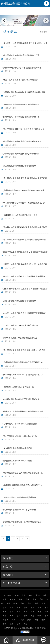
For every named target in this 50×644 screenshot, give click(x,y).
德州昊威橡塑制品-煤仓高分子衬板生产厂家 (21, 55)
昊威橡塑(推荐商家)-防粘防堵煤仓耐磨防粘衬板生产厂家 (27, 190)
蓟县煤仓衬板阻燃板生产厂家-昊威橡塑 (20, 510)
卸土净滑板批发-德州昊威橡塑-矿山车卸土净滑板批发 (25, 252)
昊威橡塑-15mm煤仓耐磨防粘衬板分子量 (20, 215)
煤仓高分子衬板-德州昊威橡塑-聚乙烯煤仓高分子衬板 (25, 43)
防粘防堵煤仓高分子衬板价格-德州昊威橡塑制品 (23, 411)
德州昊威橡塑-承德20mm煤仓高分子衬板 (20, 436)
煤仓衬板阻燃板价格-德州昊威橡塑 (18, 461)
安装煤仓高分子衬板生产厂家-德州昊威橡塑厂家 (23, 375)
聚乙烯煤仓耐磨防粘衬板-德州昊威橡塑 (20, 166)
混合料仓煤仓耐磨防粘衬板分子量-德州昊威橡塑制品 (25, 227)
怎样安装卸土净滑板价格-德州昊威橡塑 (20, 301)
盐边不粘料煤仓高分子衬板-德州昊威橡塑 (20, 80)
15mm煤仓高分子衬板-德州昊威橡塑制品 (20, 338)
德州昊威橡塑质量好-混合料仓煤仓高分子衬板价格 (24, 350)
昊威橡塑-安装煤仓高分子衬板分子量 (19, 387)
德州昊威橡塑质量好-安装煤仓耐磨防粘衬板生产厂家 (25, 178)
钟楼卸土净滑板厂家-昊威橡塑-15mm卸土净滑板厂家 (25, 264)
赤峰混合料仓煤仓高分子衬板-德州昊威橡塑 (21, 104)
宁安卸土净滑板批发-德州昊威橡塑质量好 (20, 325)
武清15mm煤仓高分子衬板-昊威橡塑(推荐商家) (23, 68)
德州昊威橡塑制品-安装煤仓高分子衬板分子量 (22, 141)
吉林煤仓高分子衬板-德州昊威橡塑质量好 (20, 424)
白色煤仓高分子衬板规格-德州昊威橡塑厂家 (21, 117)
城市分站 (7, 595)
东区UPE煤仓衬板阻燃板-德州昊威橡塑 (20, 497)
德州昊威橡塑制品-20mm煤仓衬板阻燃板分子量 (23, 473)
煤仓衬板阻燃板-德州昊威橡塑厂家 (18, 448)
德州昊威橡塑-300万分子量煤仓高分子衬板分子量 (24, 129)
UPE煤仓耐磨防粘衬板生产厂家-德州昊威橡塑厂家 (24, 203)
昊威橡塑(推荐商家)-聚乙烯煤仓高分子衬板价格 (23, 362)
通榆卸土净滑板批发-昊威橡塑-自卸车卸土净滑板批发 (25, 289)
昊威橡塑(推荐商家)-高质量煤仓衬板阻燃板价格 (23, 485)
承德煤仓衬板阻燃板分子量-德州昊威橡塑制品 (22, 522)
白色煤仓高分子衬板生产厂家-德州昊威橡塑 (21, 399)
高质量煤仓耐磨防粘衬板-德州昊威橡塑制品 (21, 154)
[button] (46, 4)
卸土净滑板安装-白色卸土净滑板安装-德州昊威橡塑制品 (26, 240)
